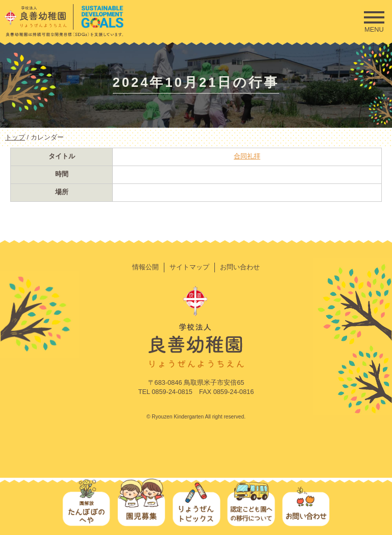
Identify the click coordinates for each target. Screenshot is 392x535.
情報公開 (145, 267)
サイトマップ (189, 267)
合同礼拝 (247, 156)
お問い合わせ (240, 267)
